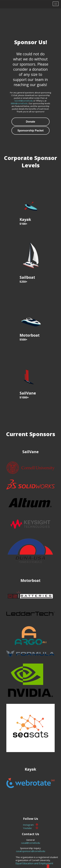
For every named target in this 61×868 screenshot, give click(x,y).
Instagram (31, 825)
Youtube (30, 828)
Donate (30, 122)
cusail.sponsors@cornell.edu (31, 851)
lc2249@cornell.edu (24, 101)
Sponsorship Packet (30, 131)
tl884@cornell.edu (19, 103)
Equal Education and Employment (34, 863)
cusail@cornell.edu (31, 843)
